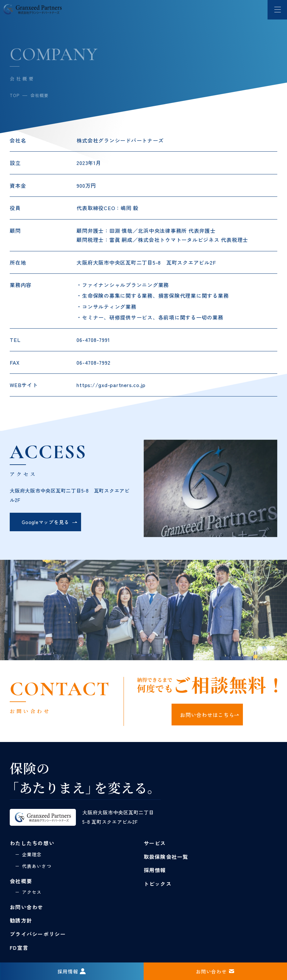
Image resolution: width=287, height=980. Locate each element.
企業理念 (32, 854)
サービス (155, 843)
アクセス (32, 892)
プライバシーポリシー (38, 934)
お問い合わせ (27, 907)
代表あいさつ (37, 866)
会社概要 (21, 881)
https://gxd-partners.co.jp (111, 385)
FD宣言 (19, 948)
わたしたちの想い (32, 843)
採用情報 (155, 870)
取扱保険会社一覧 (166, 857)
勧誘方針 (21, 920)
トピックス (158, 884)
